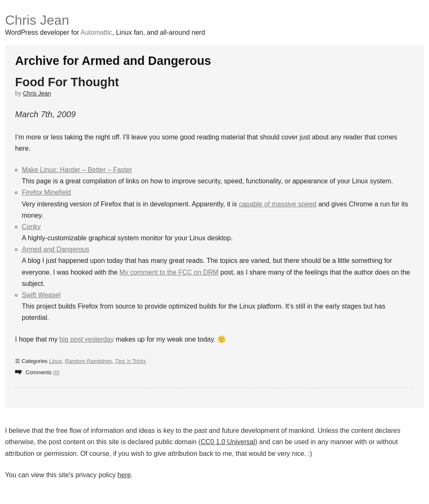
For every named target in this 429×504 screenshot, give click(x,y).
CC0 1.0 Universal (228, 442)
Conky (31, 227)
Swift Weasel (41, 295)
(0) (56, 372)
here (124, 475)
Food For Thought (67, 82)
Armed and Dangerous (56, 249)
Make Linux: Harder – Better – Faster (77, 170)
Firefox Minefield (46, 192)
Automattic (96, 32)
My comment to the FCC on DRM (169, 272)
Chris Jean (37, 20)
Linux (56, 361)
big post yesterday (87, 339)
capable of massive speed (278, 204)
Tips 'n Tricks (130, 361)
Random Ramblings (88, 361)
